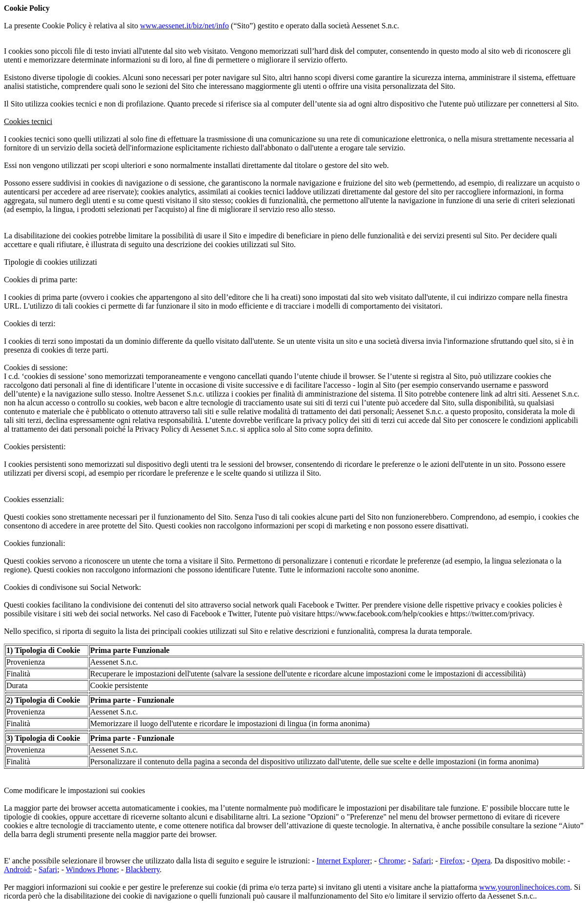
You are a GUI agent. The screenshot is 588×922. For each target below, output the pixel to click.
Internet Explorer (343, 861)
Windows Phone (91, 870)
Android (17, 870)
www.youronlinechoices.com (525, 887)
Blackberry (142, 870)
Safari (422, 861)
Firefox (451, 861)
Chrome (391, 861)
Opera (481, 861)
